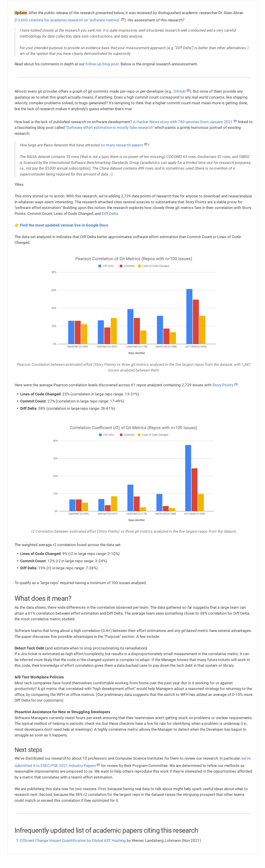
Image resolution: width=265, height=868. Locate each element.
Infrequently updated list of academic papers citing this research (106, 830)
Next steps (28, 750)
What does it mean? (43, 598)
